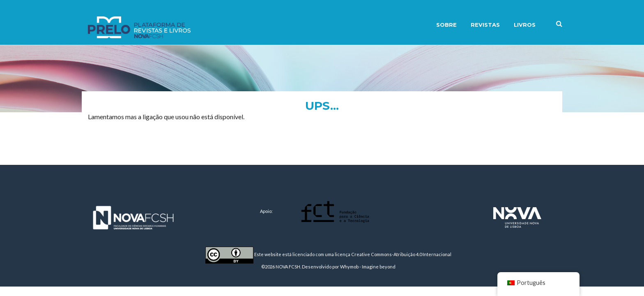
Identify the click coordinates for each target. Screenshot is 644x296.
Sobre (446, 25)
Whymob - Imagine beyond (368, 267)
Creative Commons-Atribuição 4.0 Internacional (401, 254)
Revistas (485, 25)
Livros (525, 25)
